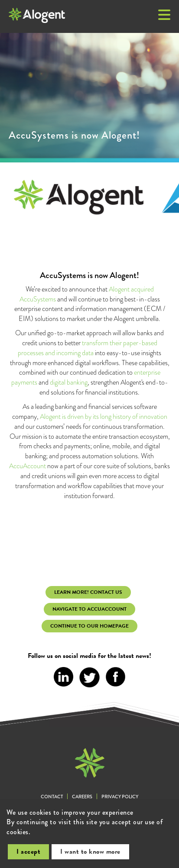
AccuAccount (28, 466)
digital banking (69, 382)
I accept (28, 852)
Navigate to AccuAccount (89, 609)
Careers (82, 797)
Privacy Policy (120, 797)
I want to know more (90, 852)
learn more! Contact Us (88, 592)
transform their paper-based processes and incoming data (88, 348)
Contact (52, 797)
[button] (164, 16)
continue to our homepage (89, 626)
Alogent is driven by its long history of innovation (104, 416)
